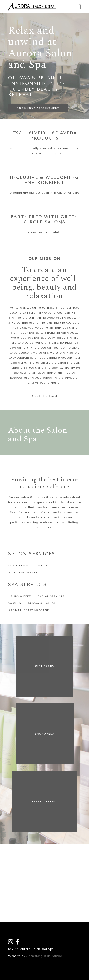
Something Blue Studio (44, 956)
